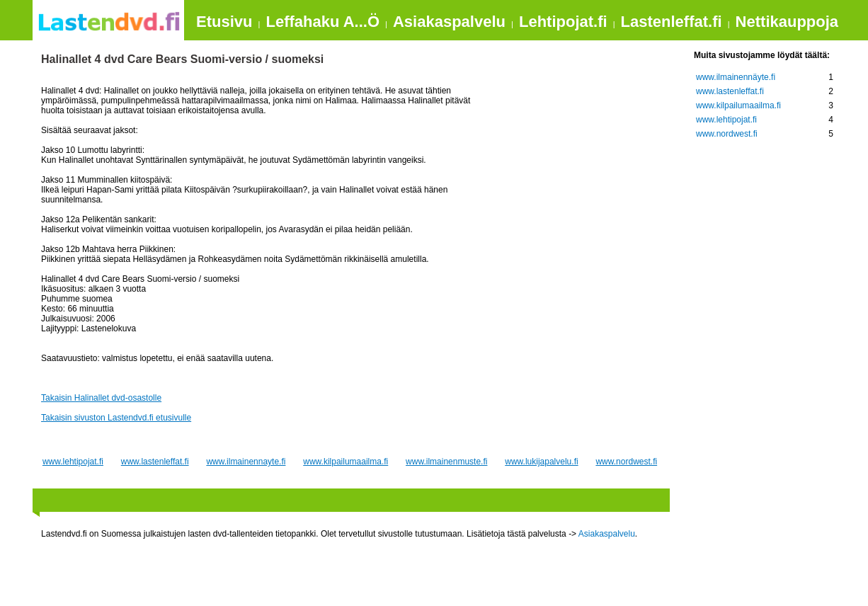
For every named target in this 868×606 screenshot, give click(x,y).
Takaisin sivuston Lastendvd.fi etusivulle (116, 418)
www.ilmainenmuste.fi (446, 462)
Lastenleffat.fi (672, 22)
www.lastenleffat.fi (155, 462)
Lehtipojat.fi (563, 22)
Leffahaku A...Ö (322, 22)
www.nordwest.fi (626, 462)
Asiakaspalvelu (449, 22)
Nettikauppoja (787, 22)
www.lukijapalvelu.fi (541, 462)
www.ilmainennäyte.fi (736, 77)
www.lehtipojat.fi (73, 462)
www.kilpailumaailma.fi (346, 462)
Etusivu (224, 22)
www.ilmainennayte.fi (246, 462)
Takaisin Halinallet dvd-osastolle (101, 398)
